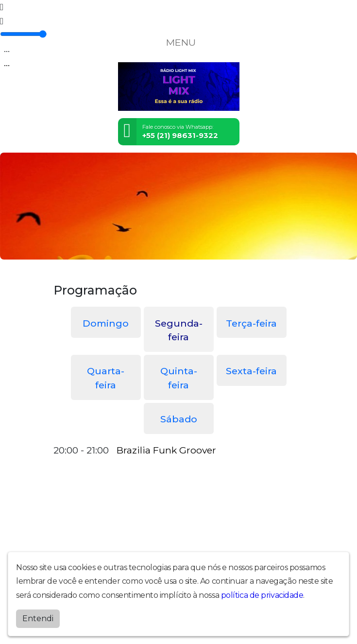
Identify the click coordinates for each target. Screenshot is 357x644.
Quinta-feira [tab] (179, 378)
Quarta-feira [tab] (106, 378)
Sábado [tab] (179, 419)
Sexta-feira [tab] (251, 371)
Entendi (38, 618)
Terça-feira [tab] (251, 323)
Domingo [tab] (106, 323)
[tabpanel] (179, 450)
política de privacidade (262, 595)
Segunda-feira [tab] (179, 330)
